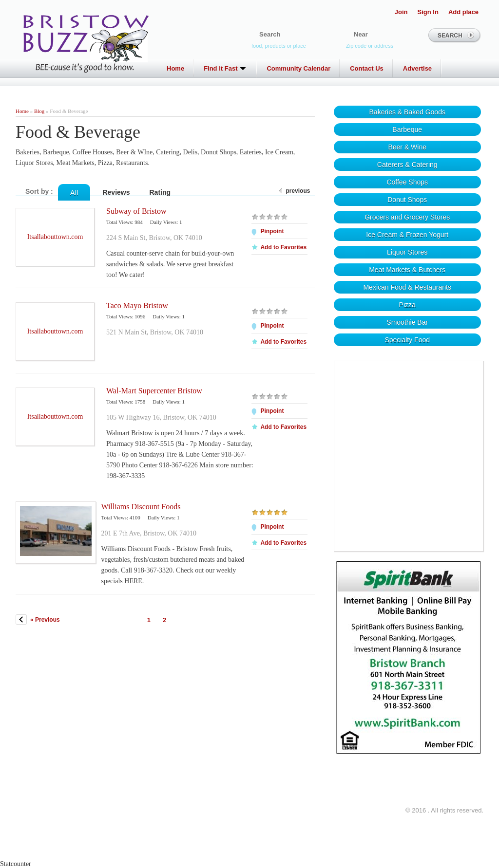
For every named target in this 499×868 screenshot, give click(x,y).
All (74, 193)
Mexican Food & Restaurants (407, 287)
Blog (39, 111)
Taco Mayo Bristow (137, 305)
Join (401, 12)
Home (175, 68)
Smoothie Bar (407, 322)
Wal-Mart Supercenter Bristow (154, 391)
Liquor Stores (407, 252)
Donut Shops (407, 200)
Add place (463, 12)
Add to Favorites (283, 247)
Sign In (428, 12)
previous (298, 191)
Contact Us (367, 68)
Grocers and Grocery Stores (407, 217)
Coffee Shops (407, 182)
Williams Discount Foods (141, 507)
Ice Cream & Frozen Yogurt (407, 235)
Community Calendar (298, 68)
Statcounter (16, 864)
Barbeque (407, 129)
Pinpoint (272, 231)
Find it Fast (225, 68)
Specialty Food (407, 340)
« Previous (45, 620)
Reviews (116, 192)
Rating (160, 192)
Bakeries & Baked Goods (407, 112)
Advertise (417, 68)
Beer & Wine (407, 147)
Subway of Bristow (136, 211)
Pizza (407, 305)
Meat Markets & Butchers (407, 270)
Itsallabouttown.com (55, 237)
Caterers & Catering (407, 165)
